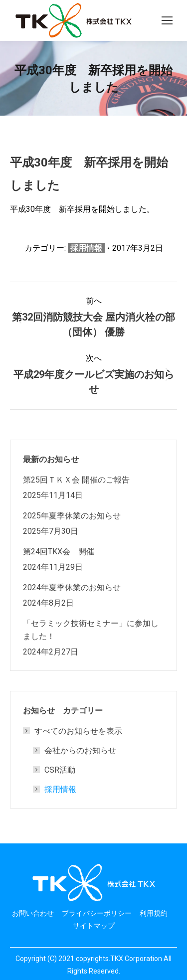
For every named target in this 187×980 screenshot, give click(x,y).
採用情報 (86, 248)
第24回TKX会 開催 (59, 551)
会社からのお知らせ (80, 750)
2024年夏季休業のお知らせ (72, 587)
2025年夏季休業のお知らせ (72, 515)
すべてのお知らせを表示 (73, 731)
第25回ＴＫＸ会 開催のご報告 (76, 480)
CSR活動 (60, 770)
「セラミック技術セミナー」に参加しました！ (91, 630)
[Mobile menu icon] (167, 20)
